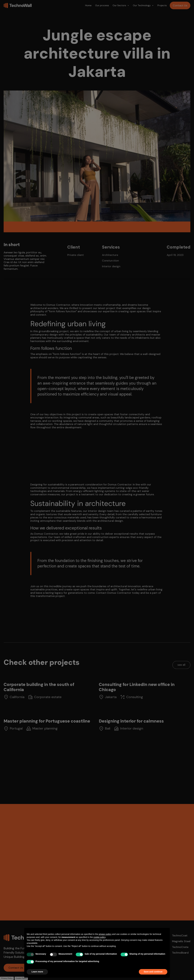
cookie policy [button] (99, 937)
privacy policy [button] (105, 934)
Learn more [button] (37, 972)
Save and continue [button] (153, 972)
